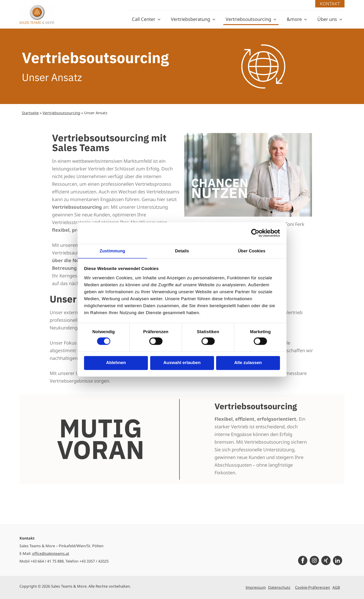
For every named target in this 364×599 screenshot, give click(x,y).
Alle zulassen (248, 363)
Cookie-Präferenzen (313, 587)
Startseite (30, 113)
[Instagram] (314, 560)
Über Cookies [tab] (252, 251)
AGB (336, 587)
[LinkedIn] (338, 560)
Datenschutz (279, 587)
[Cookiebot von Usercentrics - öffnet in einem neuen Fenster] (260, 233)
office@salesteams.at (51, 553)
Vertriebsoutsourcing (61, 113)
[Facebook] (303, 560)
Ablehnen (116, 363)
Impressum (256, 587)
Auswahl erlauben (182, 363)
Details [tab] (182, 251)
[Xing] (326, 560)
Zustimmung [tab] (112, 251)
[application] (158, 19)
